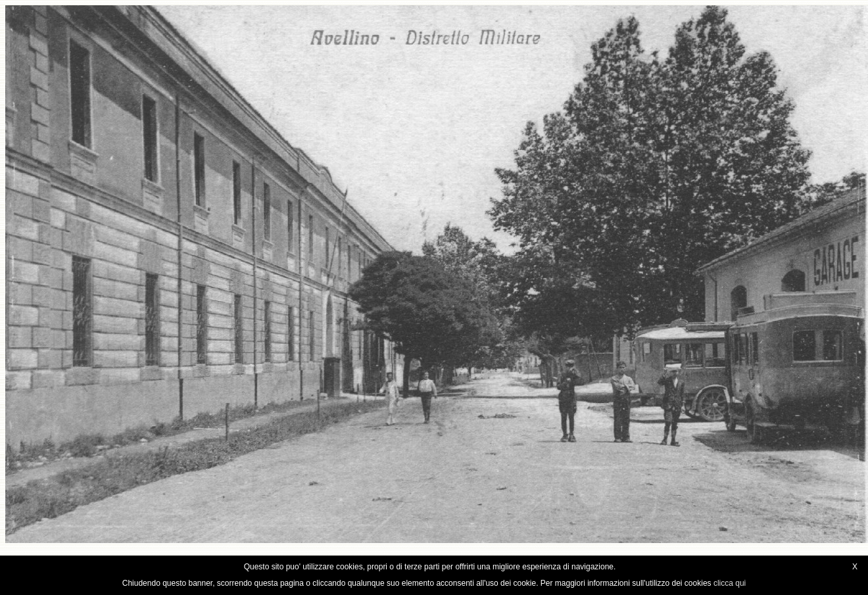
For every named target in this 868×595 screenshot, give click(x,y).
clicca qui (730, 583)
